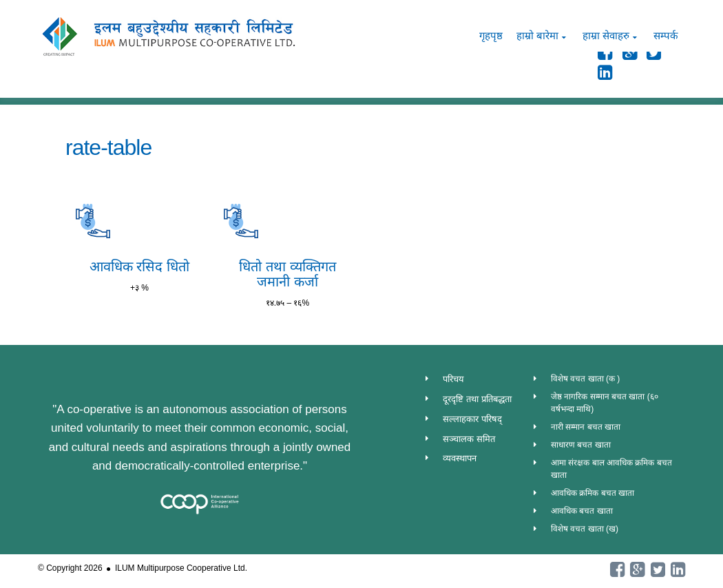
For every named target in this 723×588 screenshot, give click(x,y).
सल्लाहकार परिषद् (472, 419)
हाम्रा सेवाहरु (606, 35)
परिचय (453, 379)
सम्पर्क (666, 35)
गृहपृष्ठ (491, 35)
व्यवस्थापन (460, 458)
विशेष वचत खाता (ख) (585, 529)
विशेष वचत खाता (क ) (585, 379)
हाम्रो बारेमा (537, 35)
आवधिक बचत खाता (582, 511)
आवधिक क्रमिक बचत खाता (593, 493)
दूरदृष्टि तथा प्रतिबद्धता (477, 399)
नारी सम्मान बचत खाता (586, 427)
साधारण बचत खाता (581, 445)
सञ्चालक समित (469, 439)
